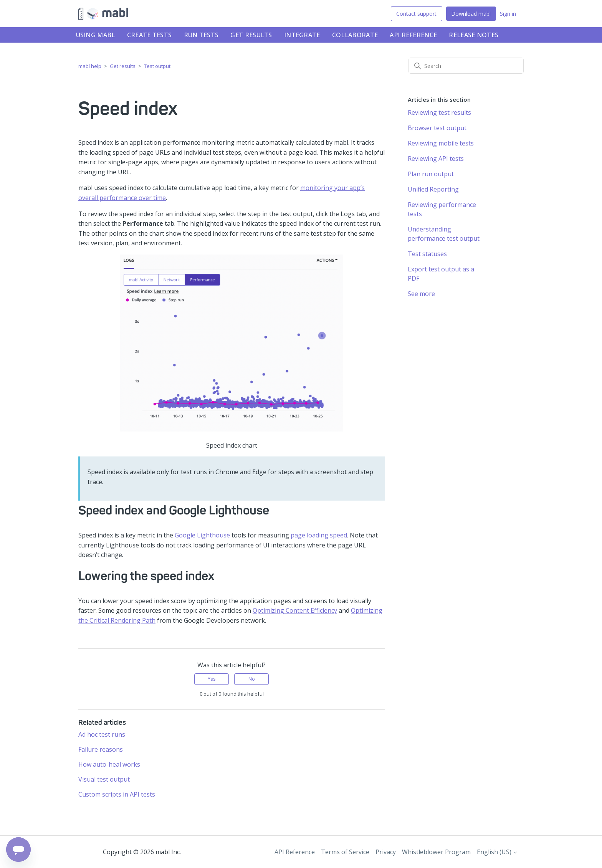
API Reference (413, 35)
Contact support (416, 14)
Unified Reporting (433, 189)
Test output (157, 66)
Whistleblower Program (436, 852)
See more (421, 294)
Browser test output (437, 128)
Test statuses (427, 254)
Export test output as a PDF (441, 274)
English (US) (497, 852)
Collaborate (355, 35)
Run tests (201, 35)
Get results (251, 35)
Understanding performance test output (444, 234)
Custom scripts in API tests (117, 794)
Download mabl (471, 14)
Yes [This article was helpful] (212, 679)
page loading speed (319, 535)
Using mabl (96, 35)
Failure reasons (101, 749)
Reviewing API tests (436, 159)
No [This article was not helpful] (252, 679)
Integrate (302, 35)
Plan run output (431, 174)
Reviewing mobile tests (441, 143)
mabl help (90, 66)
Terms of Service (345, 852)
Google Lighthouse (202, 535)
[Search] (466, 66)
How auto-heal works (109, 764)
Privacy (386, 852)
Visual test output (104, 779)
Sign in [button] (508, 14)
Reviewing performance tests (442, 209)
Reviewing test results (439, 112)
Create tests (150, 35)
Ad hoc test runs (102, 734)
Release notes (474, 35)
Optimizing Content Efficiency (295, 610)
